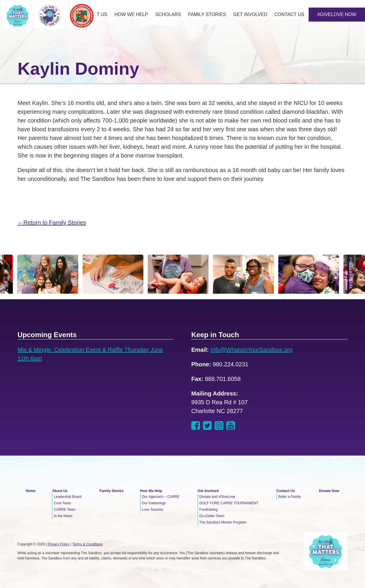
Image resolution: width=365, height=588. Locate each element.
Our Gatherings (154, 503)
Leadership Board (68, 497)
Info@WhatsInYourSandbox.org (252, 350)
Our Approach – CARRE (161, 497)
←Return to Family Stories (52, 223)
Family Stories (112, 491)
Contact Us (286, 491)
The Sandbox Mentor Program (223, 522)
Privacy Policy (59, 544)
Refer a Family (290, 497)
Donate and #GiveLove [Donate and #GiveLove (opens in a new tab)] (217, 497)
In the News (63, 516)
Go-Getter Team (212, 516)
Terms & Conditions (88, 544)
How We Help (151, 491)
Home (31, 491)
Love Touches (153, 510)
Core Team (62, 503)
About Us (60, 491)
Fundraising (209, 510)
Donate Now (329, 491)
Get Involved (208, 491)
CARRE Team (65, 510)
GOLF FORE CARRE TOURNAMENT (229, 503)
